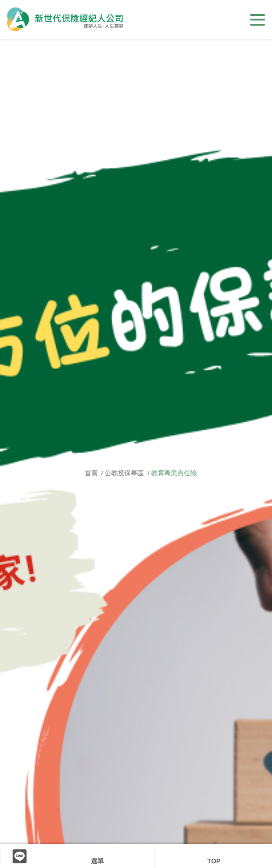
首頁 (100, 473)
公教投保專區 (133, 473)
